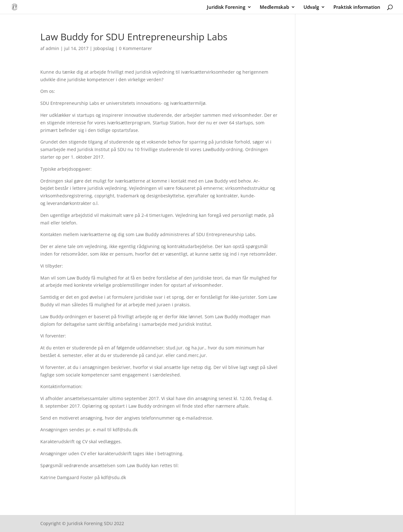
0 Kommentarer (136, 48)
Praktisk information (357, 7)
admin (52, 48)
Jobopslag (104, 48)
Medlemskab (274, 7)
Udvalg (311, 7)
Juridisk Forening (226, 7)
